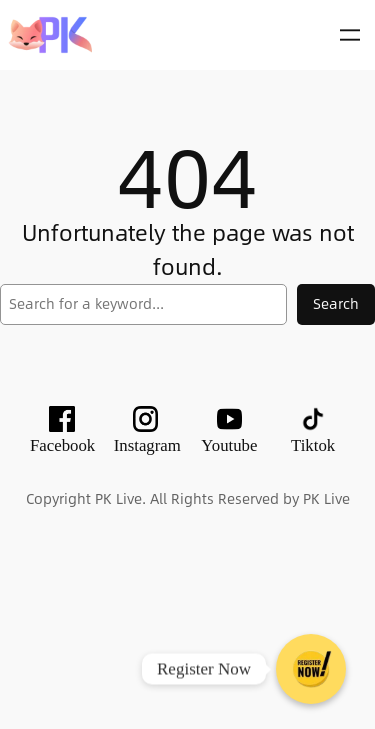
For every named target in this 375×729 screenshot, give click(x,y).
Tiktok (313, 445)
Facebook (62, 445)
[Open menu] (350, 35)
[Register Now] (311, 669)
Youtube (229, 445)
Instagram (147, 445)
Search (336, 303)
